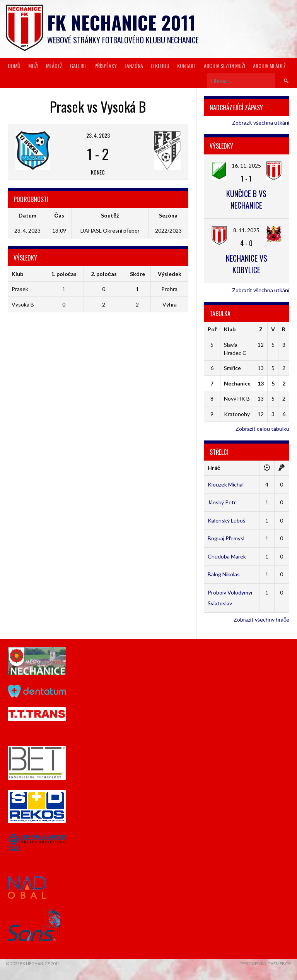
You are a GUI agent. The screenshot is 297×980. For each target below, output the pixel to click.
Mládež (54, 66)
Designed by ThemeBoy (265, 964)
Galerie (78, 66)
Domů (14, 66)
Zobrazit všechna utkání (261, 122)
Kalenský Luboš (226, 520)
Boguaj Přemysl (226, 538)
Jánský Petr (222, 502)
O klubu (160, 66)
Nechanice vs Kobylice (247, 264)
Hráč (214, 468)
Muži (33, 66)
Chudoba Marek (227, 556)
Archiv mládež (269, 66)
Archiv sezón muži (224, 66)
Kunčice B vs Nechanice (246, 199)
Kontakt (187, 66)
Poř (212, 329)
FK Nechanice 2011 (121, 22)
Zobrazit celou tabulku (262, 429)
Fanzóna (134, 66)
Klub (230, 329)
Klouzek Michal (226, 484)
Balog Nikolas (224, 574)
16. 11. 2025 (246, 165)
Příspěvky (106, 66)
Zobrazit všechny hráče (261, 619)
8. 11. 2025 (246, 230)
